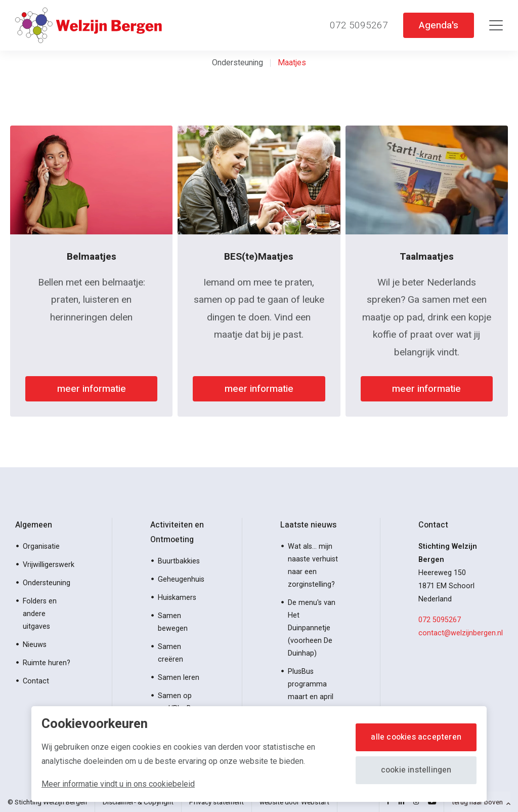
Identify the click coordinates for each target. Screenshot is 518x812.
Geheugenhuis (181, 579)
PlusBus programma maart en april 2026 (311, 691)
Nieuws (35, 645)
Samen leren (179, 678)
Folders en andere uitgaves (40, 614)
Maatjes (292, 63)
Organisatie (41, 546)
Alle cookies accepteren (416, 737)
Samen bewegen (173, 622)
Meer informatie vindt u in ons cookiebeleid (118, 784)
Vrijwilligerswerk (49, 565)
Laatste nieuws (308, 525)
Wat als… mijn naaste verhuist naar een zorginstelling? (313, 565)
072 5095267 (440, 620)
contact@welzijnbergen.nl (461, 633)
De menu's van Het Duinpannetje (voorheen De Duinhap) (312, 628)
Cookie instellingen (416, 770)
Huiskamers (177, 598)
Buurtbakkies (179, 561)
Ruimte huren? (47, 663)
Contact (36, 681)
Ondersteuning (238, 63)
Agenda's (438, 25)
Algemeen (34, 525)
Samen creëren (170, 653)
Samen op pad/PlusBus (178, 702)
